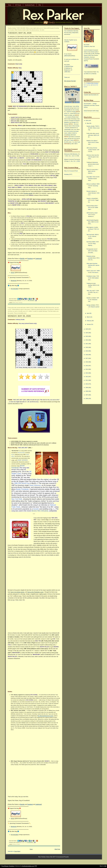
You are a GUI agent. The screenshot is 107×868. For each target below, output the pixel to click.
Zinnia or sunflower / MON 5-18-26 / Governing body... (93, 186)
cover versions (23, 460)
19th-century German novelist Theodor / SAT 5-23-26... (93, 150)
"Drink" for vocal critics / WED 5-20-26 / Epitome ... (92, 171)
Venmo (13, 272)
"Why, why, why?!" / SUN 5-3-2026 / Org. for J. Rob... (93, 292)
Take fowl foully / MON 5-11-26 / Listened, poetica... (93, 236)
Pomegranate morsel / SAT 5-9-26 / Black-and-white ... (92, 251)
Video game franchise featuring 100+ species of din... (93, 265)
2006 (87, 398)
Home (10, 5)
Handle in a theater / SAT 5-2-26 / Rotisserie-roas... (93, 300)
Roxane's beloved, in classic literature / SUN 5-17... (93, 193)
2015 (87, 366)
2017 (87, 358)
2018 (87, 355)
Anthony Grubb (16, 844)
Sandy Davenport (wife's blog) (91, 111)
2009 (87, 388)
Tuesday (20, 303)
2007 (87, 395)
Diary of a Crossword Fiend (71, 171)
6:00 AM (23, 842)
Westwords (14, 281)
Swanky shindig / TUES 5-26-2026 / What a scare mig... (93, 128)
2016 (87, 362)
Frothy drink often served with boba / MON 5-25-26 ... (93, 135)
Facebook (30, 259)
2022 (87, 340)
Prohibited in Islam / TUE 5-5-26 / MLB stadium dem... (93, 278)
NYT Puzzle (18, 5)
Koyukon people (28, 193)
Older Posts (57, 849)
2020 (87, 347)
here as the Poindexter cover (35, 592)
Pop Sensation (15, 289)
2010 (87, 384)
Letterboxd (38, 259)
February (89, 321)
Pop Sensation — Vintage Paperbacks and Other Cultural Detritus (92, 105)
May (88, 123)
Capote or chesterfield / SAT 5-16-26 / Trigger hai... (93, 200)
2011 (87, 380)
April (88, 313)
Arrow (13, 454)
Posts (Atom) (17, 851)
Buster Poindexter (23, 489)
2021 (87, 344)
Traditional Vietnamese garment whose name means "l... (93, 164)
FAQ (40, 5)
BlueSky (22, 259)
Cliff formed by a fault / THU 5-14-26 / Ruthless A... (92, 215)
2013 (87, 373)
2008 (87, 391)
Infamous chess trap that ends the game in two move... (93, 157)
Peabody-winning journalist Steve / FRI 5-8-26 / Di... (93, 258)
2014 (87, 369)
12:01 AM (24, 301)
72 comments (30, 842)
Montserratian (21, 453)
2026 (87, 120)
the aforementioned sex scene (46, 716)
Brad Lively (15, 303)
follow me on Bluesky (91, 74)
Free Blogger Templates (8, 866)
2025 (87, 329)
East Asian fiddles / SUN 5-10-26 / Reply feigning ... (93, 244)
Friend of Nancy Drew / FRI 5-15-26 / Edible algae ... (92, 207)
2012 (87, 377)
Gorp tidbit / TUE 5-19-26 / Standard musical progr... (93, 179)
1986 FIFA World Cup (22, 483)
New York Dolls (17, 499)
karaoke (36, 509)
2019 (87, 351)
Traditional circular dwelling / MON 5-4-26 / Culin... (93, 285)
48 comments (31, 301)
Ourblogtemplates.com (28, 866)
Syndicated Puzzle (30, 5)
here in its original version (18, 592)
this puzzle (67, 108)
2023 (87, 336)
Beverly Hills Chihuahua (40, 511)
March (89, 317)
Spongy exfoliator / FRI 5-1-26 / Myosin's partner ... (93, 307)
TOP (105, 866)
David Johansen (35, 485)
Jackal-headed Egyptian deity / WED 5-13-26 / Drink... (93, 222)
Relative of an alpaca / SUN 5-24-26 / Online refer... (93, 142)
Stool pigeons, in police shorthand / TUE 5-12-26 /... (93, 229)
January (89, 324)
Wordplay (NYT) (68, 174)
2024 (87, 333)
